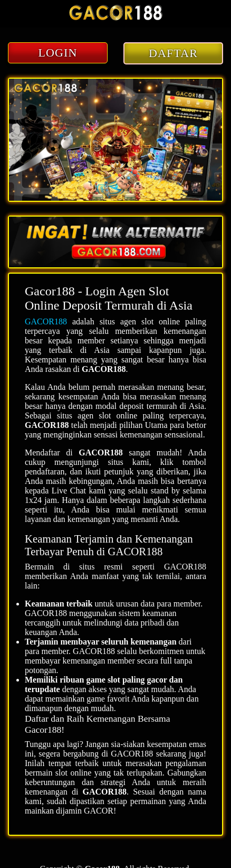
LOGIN (58, 53)
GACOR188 (46, 321)
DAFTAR (173, 53)
